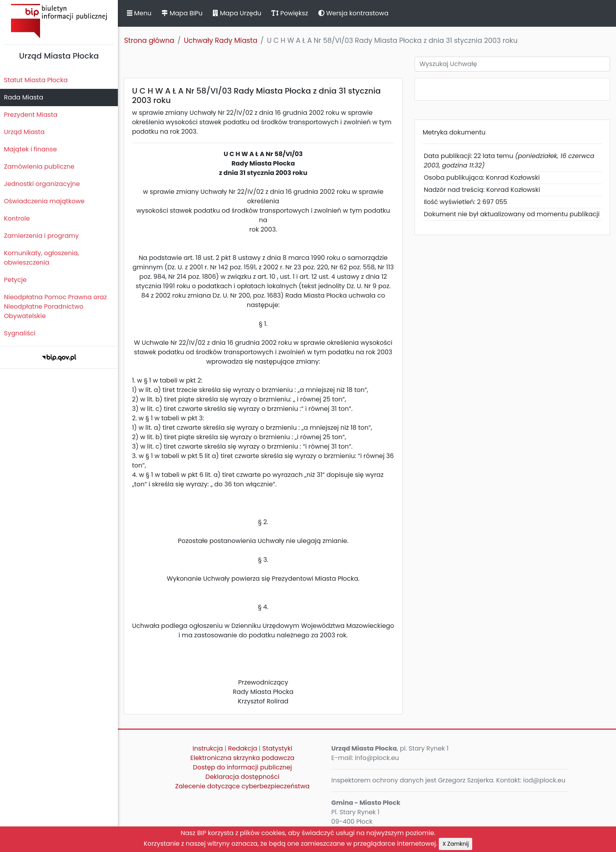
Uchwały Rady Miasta (221, 40)
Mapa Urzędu (237, 13)
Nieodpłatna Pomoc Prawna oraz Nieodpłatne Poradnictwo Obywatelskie (55, 306)
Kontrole (17, 218)
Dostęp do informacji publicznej (242, 767)
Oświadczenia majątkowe (44, 201)
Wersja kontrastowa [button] (353, 13)
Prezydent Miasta (31, 115)
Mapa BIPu (182, 13)
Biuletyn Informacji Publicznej (59, 21)
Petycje (15, 280)
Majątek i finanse (30, 149)
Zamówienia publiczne (39, 167)
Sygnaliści (20, 333)
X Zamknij (456, 844)
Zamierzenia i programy (41, 236)
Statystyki (277, 748)
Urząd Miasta (24, 132)
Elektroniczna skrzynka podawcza (243, 758)
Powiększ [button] (290, 13)
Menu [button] (139, 13)
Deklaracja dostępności (242, 777)
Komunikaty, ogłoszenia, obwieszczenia (41, 258)
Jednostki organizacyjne (42, 184)
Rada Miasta (24, 97)
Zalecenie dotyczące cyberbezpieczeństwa (242, 786)
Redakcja (243, 748)
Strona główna (149, 40)
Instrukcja (208, 748)
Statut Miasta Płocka (36, 80)
